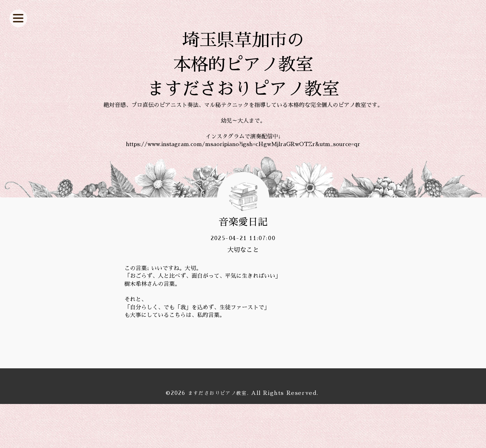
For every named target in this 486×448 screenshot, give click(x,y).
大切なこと (243, 294)
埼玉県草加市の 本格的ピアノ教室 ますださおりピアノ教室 (243, 87)
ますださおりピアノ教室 (217, 437)
